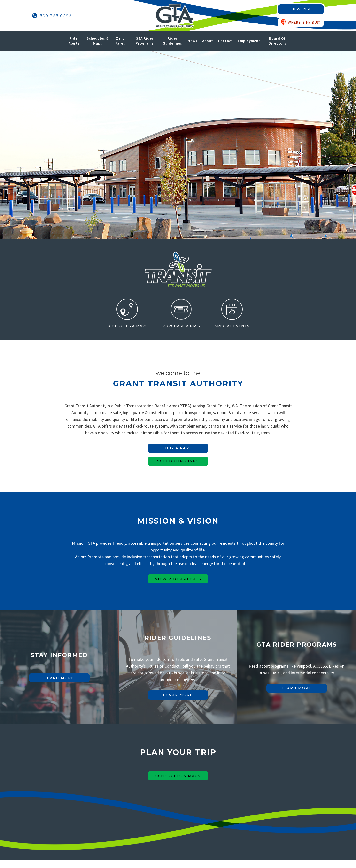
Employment (249, 41)
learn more (59, 678)
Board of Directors (277, 41)
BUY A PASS (178, 448)
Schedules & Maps (98, 41)
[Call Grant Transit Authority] (52, 16)
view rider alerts (178, 579)
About (208, 41)
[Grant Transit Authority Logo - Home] (175, 16)
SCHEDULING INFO (178, 461)
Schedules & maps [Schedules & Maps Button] (178, 776)
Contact (225, 41)
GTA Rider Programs (145, 41)
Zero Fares (120, 41)
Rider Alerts (74, 41)
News (193, 41)
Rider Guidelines (172, 41)
